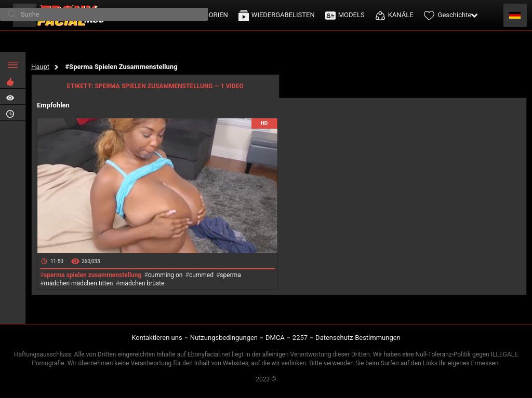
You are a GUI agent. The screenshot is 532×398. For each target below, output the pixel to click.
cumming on (165, 275)
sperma (230, 275)
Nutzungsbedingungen (224, 338)
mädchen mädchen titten (78, 283)
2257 (300, 338)
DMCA (275, 338)
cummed (201, 275)
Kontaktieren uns (157, 338)
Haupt (40, 67)
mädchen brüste (142, 283)
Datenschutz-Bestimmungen (358, 338)
